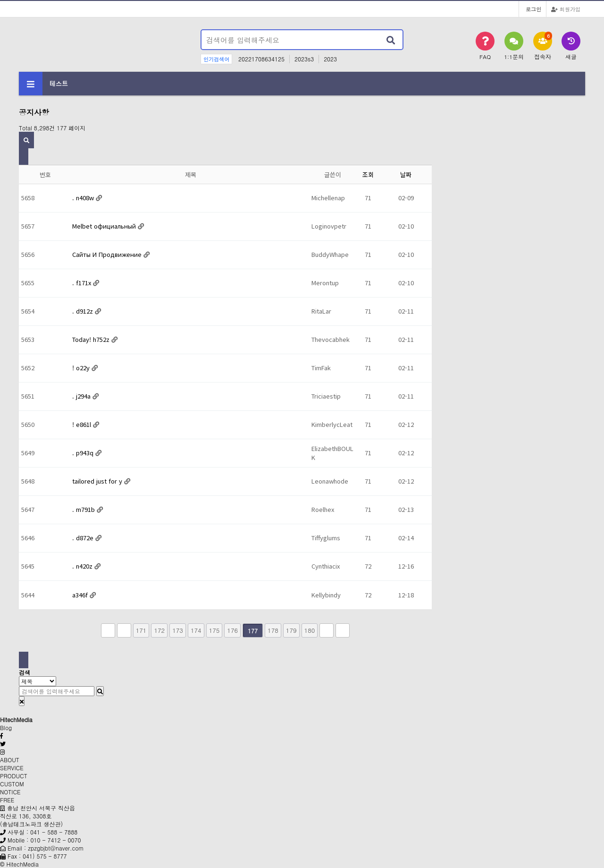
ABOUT (10, 760)
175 (214, 630)
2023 (330, 59)
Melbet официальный (105, 226)
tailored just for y (98, 481)
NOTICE (10, 792)
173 (178, 630)
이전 (124, 630)
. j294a (82, 396)
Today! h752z (92, 339)
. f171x (83, 283)
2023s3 (304, 59)
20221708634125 (261, 59)
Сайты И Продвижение (108, 254)
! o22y (82, 368)
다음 (327, 630)
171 (141, 630)
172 (159, 630)
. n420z (83, 566)
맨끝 (343, 630)
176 (232, 630)
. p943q (84, 453)
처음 (108, 630)
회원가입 (566, 9)
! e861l (83, 424)
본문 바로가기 (0, 0)
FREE (7, 800)
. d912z (84, 311)
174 (196, 630)
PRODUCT (14, 776)
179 (291, 630)
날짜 (406, 174)
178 (273, 630)
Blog (6, 728)
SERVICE (12, 768)
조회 (368, 174)
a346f (81, 595)
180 (310, 630)
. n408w (84, 198)
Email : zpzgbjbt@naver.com (46, 848)
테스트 (59, 83)
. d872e (84, 538)
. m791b (84, 509)
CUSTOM (12, 784)
